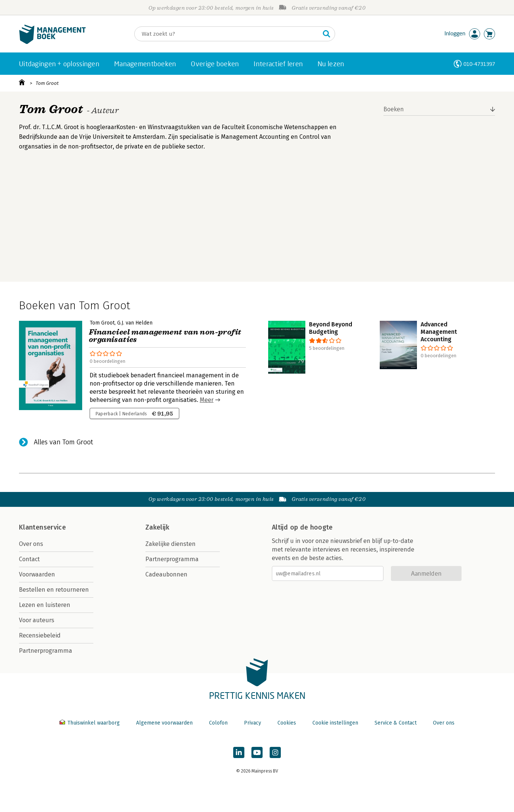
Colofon (218, 723)
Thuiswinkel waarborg (90, 723)
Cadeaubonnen (166, 574)
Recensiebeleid (40, 635)
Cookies (287, 723)
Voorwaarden (37, 574)
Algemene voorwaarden (164, 723)
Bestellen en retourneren (54, 590)
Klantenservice (42, 527)
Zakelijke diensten (171, 544)
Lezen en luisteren (45, 605)
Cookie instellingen (335, 723)
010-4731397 (479, 64)
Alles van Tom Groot (63, 442)
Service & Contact (396, 723)
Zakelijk (157, 527)
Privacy (253, 723)
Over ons (31, 544)
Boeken (394, 109)
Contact (29, 559)
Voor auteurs (37, 620)
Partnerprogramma (46, 651)
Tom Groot (47, 83)
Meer (207, 400)
